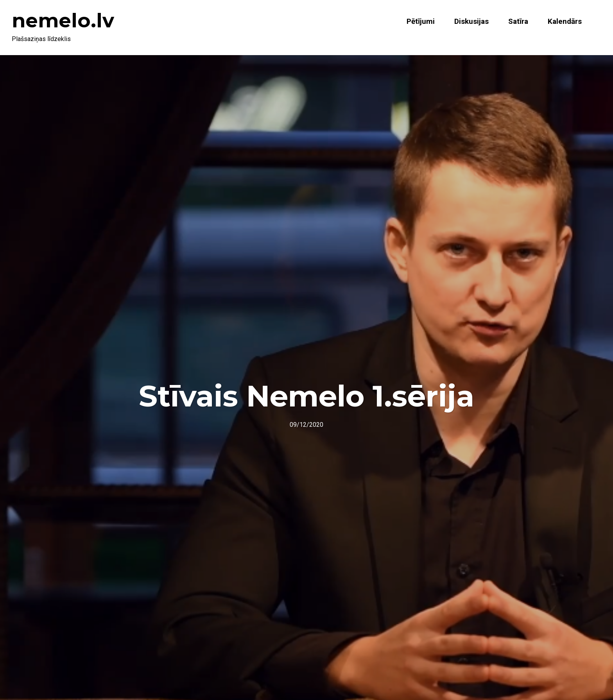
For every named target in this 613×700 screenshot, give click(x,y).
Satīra (518, 21)
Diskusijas (471, 21)
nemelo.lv (63, 21)
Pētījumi (421, 21)
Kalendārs (565, 21)
